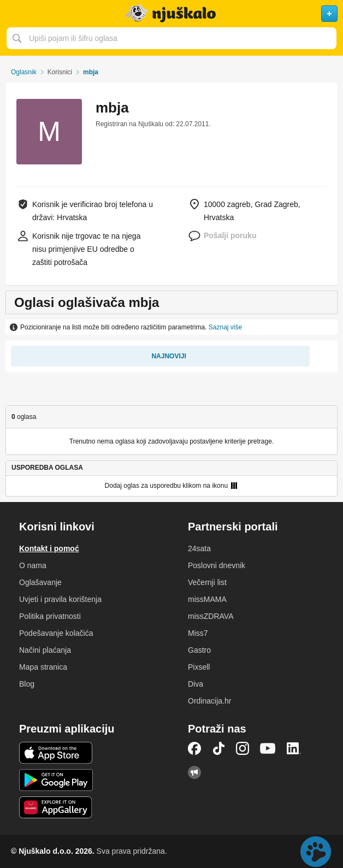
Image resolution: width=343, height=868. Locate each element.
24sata (199, 548)
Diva (196, 684)
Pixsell (199, 667)
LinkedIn (294, 748)
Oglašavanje (40, 582)
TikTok (218, 748)
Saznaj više (225, 327)
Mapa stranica (43, 667)
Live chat (316, 852)
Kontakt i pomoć (49, 548)
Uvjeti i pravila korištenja (60, 599)
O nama (33, 565)
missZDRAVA (211, 616)
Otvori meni (13, 14)
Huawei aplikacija (56, 807)
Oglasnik (24, 72)
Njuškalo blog (194, 772)
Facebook (194, 748)
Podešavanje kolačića (56, 633)
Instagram (243, 748)
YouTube (268, 748)
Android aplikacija (56, 780)
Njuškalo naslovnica (171, 14)
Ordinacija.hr (209, 701)
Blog (27, 684)
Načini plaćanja (45, 650)
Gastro (199, 650)
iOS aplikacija (56, 753)
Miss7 (198, 633)
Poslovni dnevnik (217, 565)
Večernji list (207, 582)
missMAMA (207, 599)
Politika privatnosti (50, 616)
